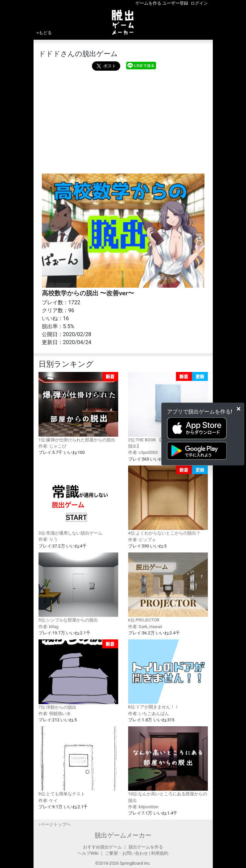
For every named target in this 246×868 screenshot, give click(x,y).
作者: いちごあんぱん (149, 714)
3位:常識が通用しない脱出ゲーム (78, 501)
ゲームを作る (148, 3)
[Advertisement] (123, 120)
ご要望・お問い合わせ (126, 853)
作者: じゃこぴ (52, 446)
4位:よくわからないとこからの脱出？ (168, 501)
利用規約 (160, 853)
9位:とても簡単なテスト (78, 761)
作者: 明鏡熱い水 (55, 714)
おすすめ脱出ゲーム (102, 847)
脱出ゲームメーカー (123, 835)
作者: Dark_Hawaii (145, 627)
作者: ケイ (48, 800)
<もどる (44, 33)
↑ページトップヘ (55, 824)
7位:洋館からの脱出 (78, 675)
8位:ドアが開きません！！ (168, 674)
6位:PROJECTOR (168, 587)
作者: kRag (49, 627)
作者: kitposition (143, 807)
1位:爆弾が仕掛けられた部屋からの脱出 (78, 407)
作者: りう (48, 539)
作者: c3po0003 (143, 452)
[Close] (239, 409)
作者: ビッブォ (142, 540)
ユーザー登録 (175, 3)
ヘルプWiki (88, 853)
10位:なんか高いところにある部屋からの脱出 (168, 765)
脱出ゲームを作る (146, 847)
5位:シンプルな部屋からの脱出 (78, 587)
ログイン (199, 3)
